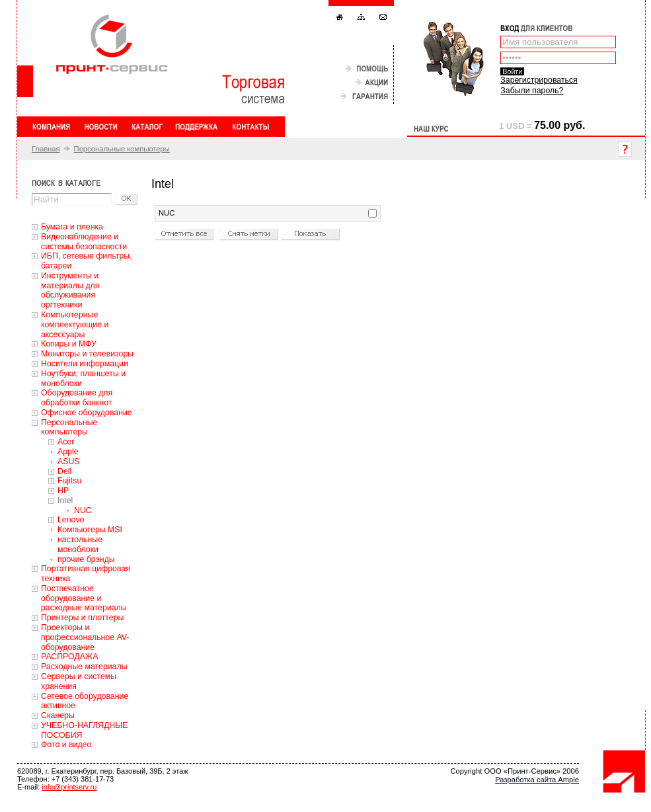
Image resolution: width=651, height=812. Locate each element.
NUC (83, 510)
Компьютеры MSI (90, 530)
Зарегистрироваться (539, 80)
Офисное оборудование (87, 413)
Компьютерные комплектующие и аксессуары (75, 325)
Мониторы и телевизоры (87, 354)
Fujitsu (69, 481)
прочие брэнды (86, 559)
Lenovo (71, 520)
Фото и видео (66, 745)
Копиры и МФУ (69, 344)
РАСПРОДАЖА (69, 657)
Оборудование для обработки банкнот (77, 398)
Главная (46, 149)
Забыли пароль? (532, 91)
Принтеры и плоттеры (82, 618)
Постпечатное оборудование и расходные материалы (84, 598)
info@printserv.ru (69, 787)
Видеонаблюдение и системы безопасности (84, 242)
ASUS (69, 462)
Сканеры (58, 715)
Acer (66, 442)
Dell (64, 471)
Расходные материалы (84, 667)
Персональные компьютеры (122, 149)
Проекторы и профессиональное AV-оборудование (85, 637)
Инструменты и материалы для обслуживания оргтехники (70, 290)
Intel (65, 501)
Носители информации (85, 364)
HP (63, 491)
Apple (68, 452)
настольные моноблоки (80, 545)
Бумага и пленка (72, 227)
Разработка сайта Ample (537, 780)
